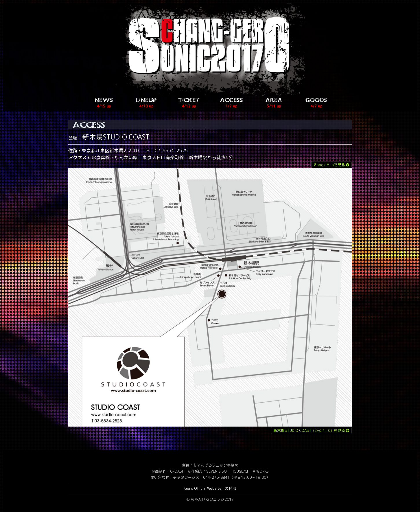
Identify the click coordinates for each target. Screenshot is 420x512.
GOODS (316, 104)
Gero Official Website (203, 489)
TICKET (189, 104)
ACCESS (231, 104)
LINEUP (146, 104)
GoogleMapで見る (331, 165)
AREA (274, 104)
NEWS (104, 104)
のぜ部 (230, 489)
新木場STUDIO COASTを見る (311, 431)
